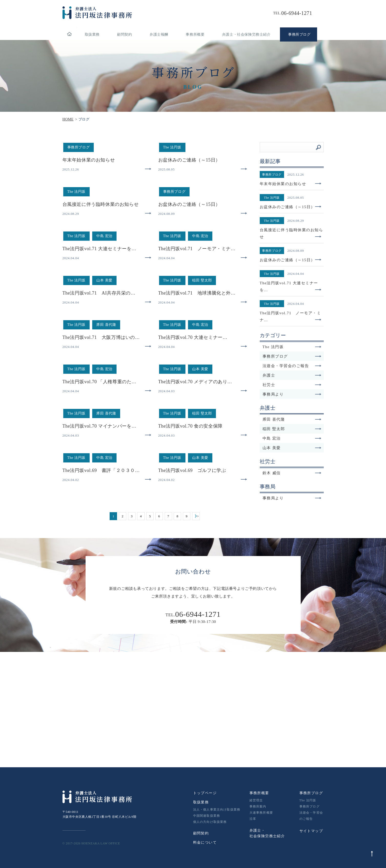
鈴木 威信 (292, 473)
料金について (205, 842)
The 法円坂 (292, 347)
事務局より (292, 394)
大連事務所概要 (261, 813)
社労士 (292, 385)
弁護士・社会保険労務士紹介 (246, 34)
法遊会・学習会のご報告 (292, 366)
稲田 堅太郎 (292, 429)
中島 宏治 (292, 438)
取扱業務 (92, 34)
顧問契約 (124, 34)
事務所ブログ (292, 356)
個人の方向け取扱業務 (210, 822)
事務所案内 (258, 806)
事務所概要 (195, 34)
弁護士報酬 (159, 34)
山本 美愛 (292, 448)
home (70, 34)
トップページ (205, 793)
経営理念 (256, 800)
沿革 (253, 819)
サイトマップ (311, 831)
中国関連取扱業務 (207, 816)
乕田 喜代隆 (292, 419)
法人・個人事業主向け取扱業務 (217, 810)
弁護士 (292, 375)
